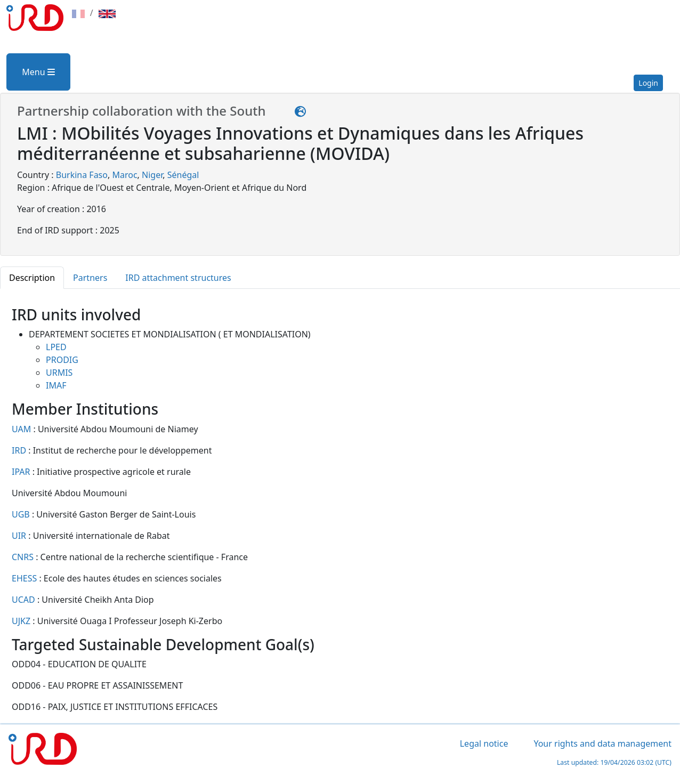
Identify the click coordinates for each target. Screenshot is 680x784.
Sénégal (183, 175)
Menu (38, 72)
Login (648, 83)
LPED (56, 347)
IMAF (56, 385)
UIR (20, 536)
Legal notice (484, 743)
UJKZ (22, 621)
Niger (152, 175)
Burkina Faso (82, 175)
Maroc (124, 175)
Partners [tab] (90, 278)
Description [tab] (32, 278)
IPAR (22, 472)
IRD (20, 450)
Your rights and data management (602, 743)
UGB (22, 514)
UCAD (25, 600)
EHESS (25, 578)
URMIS (59, 373)
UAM (22, 429)
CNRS (24, 557)
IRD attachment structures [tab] (178, 278)
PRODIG (62, 360)
